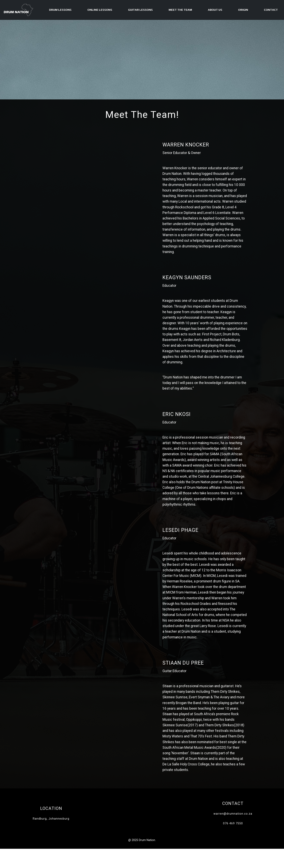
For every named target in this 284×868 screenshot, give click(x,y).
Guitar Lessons (140, 10)
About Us (215, 10)
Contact (271, 10)
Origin (243, 10)
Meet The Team (180, 10)
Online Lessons (100, 10)
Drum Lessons (60, 10)
